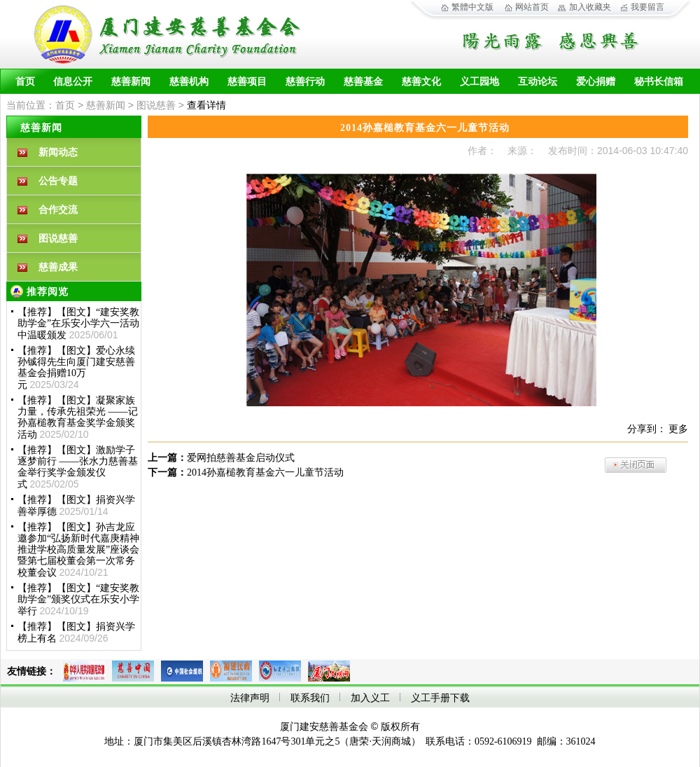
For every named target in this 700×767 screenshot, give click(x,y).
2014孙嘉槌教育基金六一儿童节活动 (265, 472)
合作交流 (58, 210)
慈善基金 (363, 82)
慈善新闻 (131, 82)
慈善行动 (305, 82)
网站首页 (532, 7)
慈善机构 (189, 82)
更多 (678, 429)
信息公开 (73, 82)
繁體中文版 (472, 7)
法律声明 (250, 698)
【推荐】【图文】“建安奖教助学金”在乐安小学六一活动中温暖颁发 (78, 324)
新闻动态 (58, 152)
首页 (25, 82)
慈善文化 (421, 82)
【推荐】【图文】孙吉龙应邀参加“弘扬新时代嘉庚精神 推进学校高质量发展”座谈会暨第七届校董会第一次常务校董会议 (78, 550)
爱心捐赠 (596, 82)
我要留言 (647, 7)
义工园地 (479, 82)
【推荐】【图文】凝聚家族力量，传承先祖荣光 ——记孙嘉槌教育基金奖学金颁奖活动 (78, 417)
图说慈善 (156, 105)
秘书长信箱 (659, 82)
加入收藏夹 (590, 7)
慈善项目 (247, 82)
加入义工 (370, 698)
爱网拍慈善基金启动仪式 (241, 458)
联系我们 (310, 698)
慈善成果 (58, 267)
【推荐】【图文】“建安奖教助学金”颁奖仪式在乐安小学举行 (78, 600)
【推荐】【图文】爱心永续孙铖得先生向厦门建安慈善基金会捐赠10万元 (76, 368)
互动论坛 (538, 82)
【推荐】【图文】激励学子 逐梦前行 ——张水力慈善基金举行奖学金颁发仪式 (78, 467)
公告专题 (58, 181)
